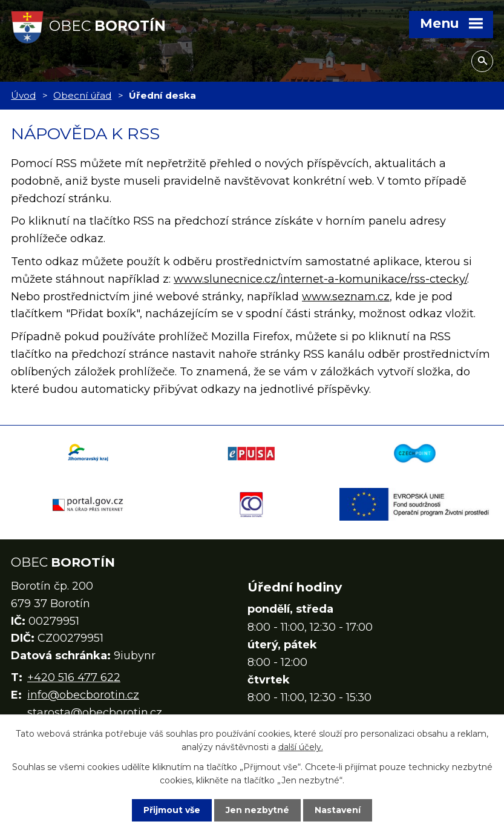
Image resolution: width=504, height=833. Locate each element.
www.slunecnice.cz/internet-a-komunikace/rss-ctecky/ (320, 279)
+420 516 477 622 (74, 677)
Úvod (23, 95)
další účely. (301, 747)
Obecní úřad (82, 95)
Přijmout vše (172, 810)
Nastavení (338, 810)
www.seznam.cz (346, 297)
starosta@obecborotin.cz (95, 713)
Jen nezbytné (257, 810)
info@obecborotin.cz (83, 695)
